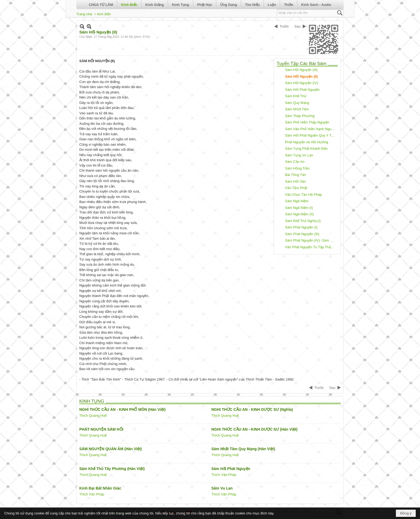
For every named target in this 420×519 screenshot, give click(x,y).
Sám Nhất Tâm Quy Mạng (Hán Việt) (243, 449)
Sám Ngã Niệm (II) (299, 214)
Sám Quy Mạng (297, 103)
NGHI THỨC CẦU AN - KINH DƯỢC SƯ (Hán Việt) (254, 429)
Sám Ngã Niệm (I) (299, 208)
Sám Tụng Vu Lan (299, 155)
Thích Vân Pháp (224, 475)
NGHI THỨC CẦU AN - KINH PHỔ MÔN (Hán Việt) (122, 409)
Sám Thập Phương (300, 116)
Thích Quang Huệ (93, 415)
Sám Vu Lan (222, 488)
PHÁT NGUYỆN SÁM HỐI (101, 429)
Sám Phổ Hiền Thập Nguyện (307, 122)
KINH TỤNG (92, 401)
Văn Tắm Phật (296, 188)
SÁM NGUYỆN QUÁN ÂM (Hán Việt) (111, 449)
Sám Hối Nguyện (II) (301, 76)
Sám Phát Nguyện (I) (301, 227)
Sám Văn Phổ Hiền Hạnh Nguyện (311, 129)
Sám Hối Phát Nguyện (302, 90)
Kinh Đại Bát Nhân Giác (100, 488)
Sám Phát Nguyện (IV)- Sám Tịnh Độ (311, 240)
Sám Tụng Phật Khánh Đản (306, 148)
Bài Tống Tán (295, 175)
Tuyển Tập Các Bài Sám (301, 64)
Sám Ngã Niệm (297, 201)
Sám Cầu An (295, 162)
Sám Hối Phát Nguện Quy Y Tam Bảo (311, 135)
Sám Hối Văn (295, 181)
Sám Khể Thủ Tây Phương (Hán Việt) (112, 469)
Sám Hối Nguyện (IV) (301, 83)
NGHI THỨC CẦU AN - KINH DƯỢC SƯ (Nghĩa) (252, 409)
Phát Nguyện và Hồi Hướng (307, 142)
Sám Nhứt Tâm (297, 109)
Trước (284, 26)
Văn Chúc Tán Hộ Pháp (303, 195)
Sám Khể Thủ (296, 96)
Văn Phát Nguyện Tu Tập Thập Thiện (311, 247)
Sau (297, 26)
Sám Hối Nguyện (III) (301, 70)
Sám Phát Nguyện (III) (302, 234)
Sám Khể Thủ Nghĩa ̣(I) (303, 221)
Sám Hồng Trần (297, 168)
